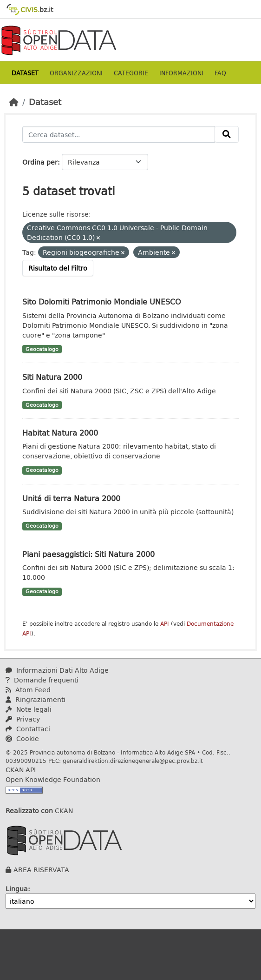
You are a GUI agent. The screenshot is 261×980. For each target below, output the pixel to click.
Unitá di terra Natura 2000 (71, 498)
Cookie (22, 738)
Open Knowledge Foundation (53, 779)
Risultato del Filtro (58, 268)
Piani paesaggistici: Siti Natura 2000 (88, 554)
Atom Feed (28, 690)
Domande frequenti (42, 680)
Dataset (25, 73)
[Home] (14, 102)
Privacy (23, 719)
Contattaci (28, 729)
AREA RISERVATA (41, 870)
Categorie (131, 73)
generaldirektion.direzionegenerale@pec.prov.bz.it (133, 761)
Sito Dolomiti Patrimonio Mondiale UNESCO (102, 301)
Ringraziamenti (36, 699)
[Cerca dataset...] (119, 134)
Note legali (29, 709)
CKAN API (21, 770)
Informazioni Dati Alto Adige (57, 670)
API (165, 624)
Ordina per (40, 162)
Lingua (17, 889)
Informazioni (181, 73)
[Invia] (227, 134)
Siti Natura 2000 (52, 377)
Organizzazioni (76, 73)
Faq (220, 73)
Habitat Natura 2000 (60, 433)
